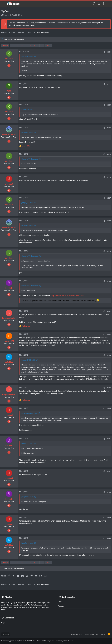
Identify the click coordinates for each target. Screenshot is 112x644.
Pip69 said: (26, 110)
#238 (109, 492)
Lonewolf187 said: (28, 360)
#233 (109, 355)
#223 (109, 105)
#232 (109, 334)
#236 (109, 439)
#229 (109, 251)
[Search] (108, 4)
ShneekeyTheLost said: (30, 159)
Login (3, 622)
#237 (109, 471)
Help (97, 634)
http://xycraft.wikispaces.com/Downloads (68, 295)
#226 (109, 177)
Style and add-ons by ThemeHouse (60, 641)
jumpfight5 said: (27, 203)
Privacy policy (89, 634)
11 (22, 46)
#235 (109, 409)
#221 (109, 52)
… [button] (14, 46)
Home (60, 602)
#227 (109, 198)
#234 (109, 388)
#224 (109, 128)
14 (34, 46)
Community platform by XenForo (24, 641)
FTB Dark (5, 634)
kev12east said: (27, 133)
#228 (109, 221)
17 (42, 46)
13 (30, 46)
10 (18, 46)
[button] (4, 4)
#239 (109, 517)
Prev (6, 46)
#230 (109, 281)
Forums (61, 606)
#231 (109, 311)
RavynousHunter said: (30, 413)
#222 (109, 84)
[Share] (104, 52)
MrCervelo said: (27, 57)
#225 (109, 154)
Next (47, 46)
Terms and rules (76, 634)
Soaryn (6, 15)
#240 (109, 538)
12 (26, 46)
